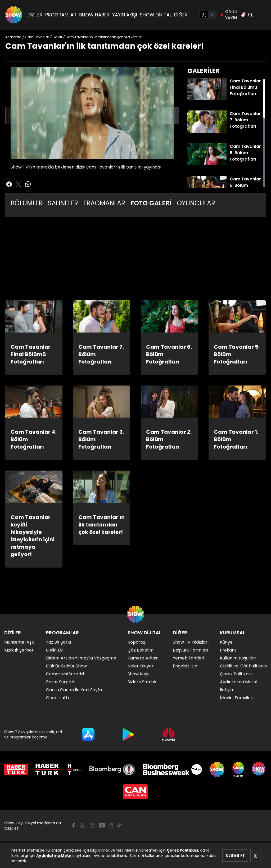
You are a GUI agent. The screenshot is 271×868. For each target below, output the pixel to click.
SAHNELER (63, 203)
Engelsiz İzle (185, 666)
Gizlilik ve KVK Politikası (243, 666)
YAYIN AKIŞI (125, 15)
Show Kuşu (138, 674)
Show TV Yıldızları (191, 642)
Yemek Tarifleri (188, 658)
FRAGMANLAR (104, 203)
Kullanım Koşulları (238, 658)
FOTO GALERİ (151, 203)
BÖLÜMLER (27, 203)
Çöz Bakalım (141, 650)
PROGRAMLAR (61, 15)
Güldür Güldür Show (66, 666)
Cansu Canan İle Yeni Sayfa (74, 690)
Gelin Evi (55, 650)
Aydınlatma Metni (54, 856)
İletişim (227, 690)
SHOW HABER (94, 15)
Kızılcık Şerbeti (19, 650)
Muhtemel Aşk (19, 642)
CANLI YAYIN (229, 15)
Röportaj (137, 642)
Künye (226, 642)
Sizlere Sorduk (142, 682)
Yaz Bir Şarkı (58, 642)
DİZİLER (35, 15)
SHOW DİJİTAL (156, 15)
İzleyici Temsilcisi (237, 698)
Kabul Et (235, 855)
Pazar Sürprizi (60, 682)
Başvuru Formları (190, 650)
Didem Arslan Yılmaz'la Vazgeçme (81, 658)
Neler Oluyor (141, 666)
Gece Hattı (57, 698)
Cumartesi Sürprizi (65, 674)
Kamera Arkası (143, 658)
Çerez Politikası (182, 850)
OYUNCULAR (196, 203)
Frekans (228, 650)
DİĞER (181, 15)
